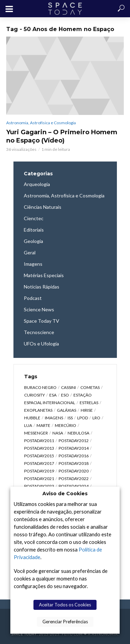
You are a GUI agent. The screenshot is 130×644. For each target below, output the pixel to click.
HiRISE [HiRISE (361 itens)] (87, 410)
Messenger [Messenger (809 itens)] (36, 433)
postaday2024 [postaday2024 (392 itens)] (74, 486)
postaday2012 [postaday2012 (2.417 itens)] (74, 441)
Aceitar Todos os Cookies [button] (65, 605)
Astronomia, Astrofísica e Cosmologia (41, 123)
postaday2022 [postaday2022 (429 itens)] (74, 479)
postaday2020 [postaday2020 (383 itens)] (74, 471)
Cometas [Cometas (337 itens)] (90, 387)
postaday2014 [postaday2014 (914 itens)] (74, 448)
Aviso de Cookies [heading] (65, 494)
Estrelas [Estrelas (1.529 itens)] (89, 403)
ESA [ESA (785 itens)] (53, 395)
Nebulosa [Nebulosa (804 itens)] (78, 433)
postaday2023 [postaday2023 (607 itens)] (39, 486)
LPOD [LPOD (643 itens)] (83, 418)
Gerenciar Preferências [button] (65, 622)
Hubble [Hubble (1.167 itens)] (32, 418)
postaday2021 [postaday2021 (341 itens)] (39, 479)
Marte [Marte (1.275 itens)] (43, 425)
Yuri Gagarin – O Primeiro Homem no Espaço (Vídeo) (62, 136)
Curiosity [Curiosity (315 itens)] (34, 395)
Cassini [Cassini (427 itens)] (68, 387)
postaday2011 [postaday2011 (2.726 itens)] (39, 441)
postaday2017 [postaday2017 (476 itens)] (39, 463)
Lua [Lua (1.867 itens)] (28, 425)
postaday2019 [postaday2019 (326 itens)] (39, 471)
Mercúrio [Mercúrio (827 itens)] (66, 425)
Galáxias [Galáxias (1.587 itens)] (67, 410)
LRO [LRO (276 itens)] (96, 418)
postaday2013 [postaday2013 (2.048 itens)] (39, 448)
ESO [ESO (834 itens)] (65, 395)
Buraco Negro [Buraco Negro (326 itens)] (40, 387)
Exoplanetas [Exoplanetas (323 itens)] (38, 410)
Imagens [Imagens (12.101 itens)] (54, 418)
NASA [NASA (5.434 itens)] (58, 433)
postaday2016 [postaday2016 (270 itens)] (74, 456)
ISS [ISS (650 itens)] (70, 418)
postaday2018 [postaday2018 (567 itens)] (74, 463)
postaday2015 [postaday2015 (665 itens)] (39, 456)
